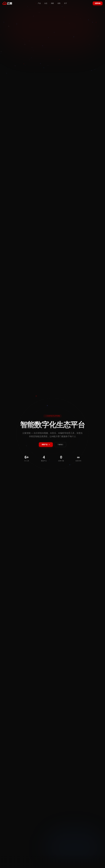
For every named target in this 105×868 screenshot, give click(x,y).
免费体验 (98, 3)
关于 (66, 3)
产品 (39, 3)
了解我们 (60, 445)
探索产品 (46, 445)
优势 (59, 3)
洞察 (52, 3)
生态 (46, 3)
